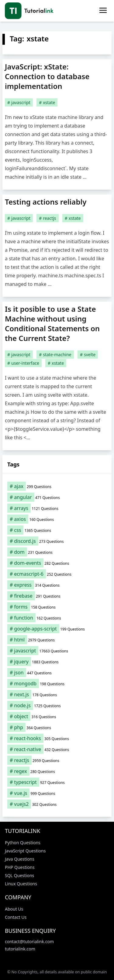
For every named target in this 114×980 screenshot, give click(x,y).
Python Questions (23, 843)
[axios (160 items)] (57, 519)
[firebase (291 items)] (57, 596)
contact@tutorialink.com (29, 941)
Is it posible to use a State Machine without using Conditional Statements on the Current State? (52, 323)
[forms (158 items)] (57, 607)
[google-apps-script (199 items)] (57, 629)
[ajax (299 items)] (57, 486)
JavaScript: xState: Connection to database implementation (47, 76)
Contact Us (16, 917)
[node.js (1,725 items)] (57, 705)
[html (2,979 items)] (57, 640)
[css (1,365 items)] (57, 530)
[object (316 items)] (57, 716)
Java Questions (20, 859)
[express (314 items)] (57, 585)
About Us (14, 909)
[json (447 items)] (57, 673)
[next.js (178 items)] (57, 694)
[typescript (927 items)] (57, 782)
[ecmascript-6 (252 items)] (57, 574)
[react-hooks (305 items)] (57, 738)
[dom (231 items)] (57, 552)
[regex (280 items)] (57, 771)
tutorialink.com (20, 949)
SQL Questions (19, 875)
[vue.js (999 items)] (57, 793)
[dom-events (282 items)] (57, 563)
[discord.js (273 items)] (57, 541)
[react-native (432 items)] (57, 749)
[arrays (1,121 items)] (57, 508)
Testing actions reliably (46, 202)
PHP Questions (20, 867)
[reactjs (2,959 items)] (57, 760)
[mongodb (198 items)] (57, 683)
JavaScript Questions (25, 851)
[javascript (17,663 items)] (57, 651)
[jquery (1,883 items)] (57, 662)
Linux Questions (21, 884)
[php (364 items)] (57, 727)
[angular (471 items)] (57, 497)
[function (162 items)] (57, 618)
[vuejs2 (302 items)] (57, 804)
